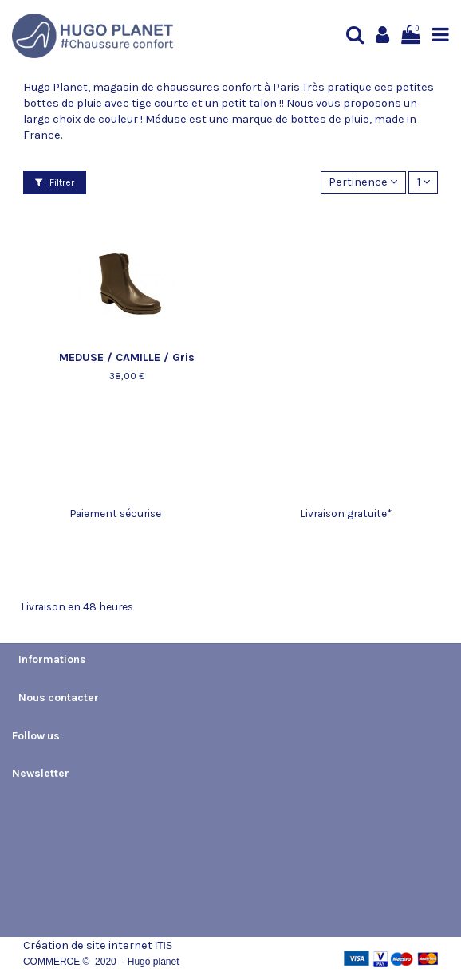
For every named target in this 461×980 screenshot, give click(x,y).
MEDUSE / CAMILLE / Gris (127, 357)
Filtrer (55, 182)
